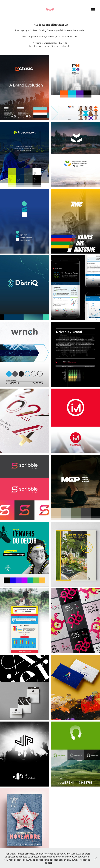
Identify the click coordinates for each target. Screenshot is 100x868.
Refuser (48, 863)
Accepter (85, 860)
